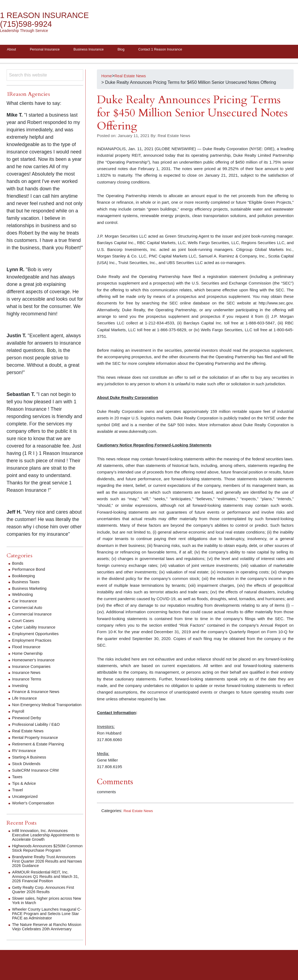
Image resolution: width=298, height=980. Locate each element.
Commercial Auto (29, 609)
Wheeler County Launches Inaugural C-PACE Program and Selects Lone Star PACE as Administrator (48, 924)
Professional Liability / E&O (38, 730)
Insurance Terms (28, 681)
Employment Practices (34, 642)
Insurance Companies (33, 668)
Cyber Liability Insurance (36, 629)
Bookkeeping (25, 577)
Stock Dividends (28, 770)
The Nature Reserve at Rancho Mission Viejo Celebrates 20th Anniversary (42, 939)
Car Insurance (26, 602)
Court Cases (24, 622)
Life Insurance (26, 700)
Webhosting (24, 596)
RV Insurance (25, 757)
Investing (21, 687)
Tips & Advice (25, 789)
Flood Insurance (28, 648)
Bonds (18, 565)
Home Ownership (29, 655)
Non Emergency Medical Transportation (36, 708)
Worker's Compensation (35, 809)
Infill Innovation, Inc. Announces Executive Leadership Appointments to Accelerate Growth (47, 841)
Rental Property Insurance (37, 743)
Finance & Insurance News (38, 693)
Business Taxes (27, 583)
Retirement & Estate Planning (41, 750)
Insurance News (28, 674)
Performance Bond (30, 571)
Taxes (18, 783)
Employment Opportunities (38, 635)
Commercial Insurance (34, 616)
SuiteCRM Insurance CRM (38, 776)
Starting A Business (31, 763)
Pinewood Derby (28, 724)
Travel (18, 796)
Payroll (19, 717)
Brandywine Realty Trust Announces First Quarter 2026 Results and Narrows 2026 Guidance (47, 871)
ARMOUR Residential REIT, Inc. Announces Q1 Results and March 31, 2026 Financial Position (45, 887)
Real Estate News (140, 812)
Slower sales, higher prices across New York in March (45, 911)
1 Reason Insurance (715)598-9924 (49, 20)
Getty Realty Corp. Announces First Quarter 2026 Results (46, 900)
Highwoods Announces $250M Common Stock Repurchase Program (42, 856)
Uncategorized (26, 802)
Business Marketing (31, 590)
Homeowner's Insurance (36, 661)
